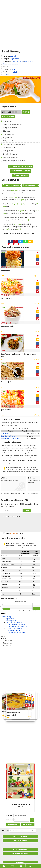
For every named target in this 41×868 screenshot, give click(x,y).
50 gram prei (7, 138)
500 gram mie (8, 121)
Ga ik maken (8, 116)
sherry (30, 220)
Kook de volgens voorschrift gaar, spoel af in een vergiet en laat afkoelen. (19, 192)
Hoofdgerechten (8, 641)
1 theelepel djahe (9, 147)
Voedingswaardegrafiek (17, 632)
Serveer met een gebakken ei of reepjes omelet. (19, 233)
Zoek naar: (6, 831)
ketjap (17, 229)
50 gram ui (7, 131)
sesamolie (17, 200)
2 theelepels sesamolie (11, 154)
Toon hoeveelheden (11, 185)
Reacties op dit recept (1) (14, 628)
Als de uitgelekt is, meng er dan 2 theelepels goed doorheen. (19, 198)
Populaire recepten (20, 854)
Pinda (4, 478)
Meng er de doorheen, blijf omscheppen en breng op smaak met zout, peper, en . (19, 227)
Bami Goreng (6, 433)
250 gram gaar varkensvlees (13, 124)
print (26, 112)
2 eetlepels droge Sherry (11, 157)
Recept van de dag (20, 837)
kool (23, 204)
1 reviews (6, 74)
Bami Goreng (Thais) (8, 436)
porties (7, 67)
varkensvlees (16, 211)
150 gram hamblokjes (10, 128)
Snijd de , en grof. (20, 205)
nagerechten (29, 61)
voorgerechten (18, 61)
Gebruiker (10, 815)
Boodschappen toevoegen (20, 166)
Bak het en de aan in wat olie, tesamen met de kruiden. (20, 212)
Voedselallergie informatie (18, 626)
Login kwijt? (13, 824)
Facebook (20, 862)
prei (13, 204)
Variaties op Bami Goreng (18, 625)
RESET (27, 510)
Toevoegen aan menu (20, 171)
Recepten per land (20, 849)
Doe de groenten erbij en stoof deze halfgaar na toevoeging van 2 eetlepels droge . (19, 219)
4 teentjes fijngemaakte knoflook (14, 144)
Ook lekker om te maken (14, 623)
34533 (15, 72)
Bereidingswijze (11, 621)
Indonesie (13, 56)
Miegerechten (14, 59)
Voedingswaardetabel (13, 630)
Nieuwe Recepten (20, 841)
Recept (5, 639)
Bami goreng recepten (10, 64)
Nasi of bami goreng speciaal (11, 439)
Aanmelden (28, 824)
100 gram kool (8, 141)
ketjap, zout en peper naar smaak (14, 161)
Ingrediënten (10, 619)
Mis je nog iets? (20, 175)
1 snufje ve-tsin (8, 151)
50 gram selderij (9, 134)
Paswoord (10, 820)
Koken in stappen (31, 185)
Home (3, 636)
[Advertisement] (20, 27)
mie (14, 190)
